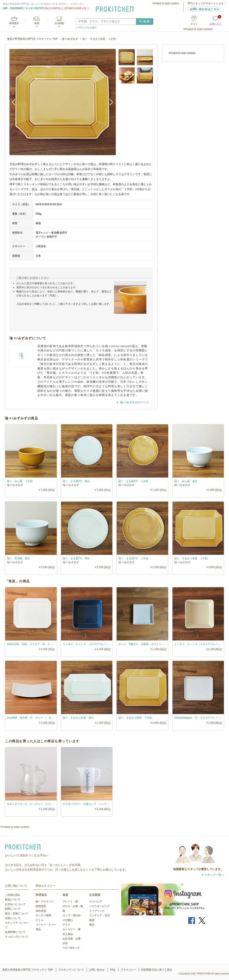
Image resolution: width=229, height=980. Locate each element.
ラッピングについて (17, 937)
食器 (37, 23)
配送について (13, 900)
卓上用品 (68, 934)
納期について (13, 909)
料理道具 (14, 23)
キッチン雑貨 (43, 915)
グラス (66, 925)
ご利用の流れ (13, 895)
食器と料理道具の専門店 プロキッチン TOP (32, 39)
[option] (63, 102)
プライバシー (128, 970)
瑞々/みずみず (70, 39)
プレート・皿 (70, 901)
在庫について (13, 918)
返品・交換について (17, 913)
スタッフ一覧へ (214, 875)
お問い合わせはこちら (205, 9)
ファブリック (97, 911)
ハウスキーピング (99, 906)
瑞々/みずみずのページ (134, 402)
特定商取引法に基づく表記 (157, 970)
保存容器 (41, 911)
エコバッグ (96, 901)
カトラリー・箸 (72, 929)
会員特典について (15, 932)
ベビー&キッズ (71, 948)
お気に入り (216, 21)
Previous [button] (16, 102)
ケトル (40, 920)
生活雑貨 (59, 23)
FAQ (113, 970)
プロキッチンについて (71, 970)
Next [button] (109, 102)
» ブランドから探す (86, 27)
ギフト (194, 24)
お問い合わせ (97, 970)
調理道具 (41, 906)
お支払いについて (15, 904)
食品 (92, 925)
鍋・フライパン (45, 901)
